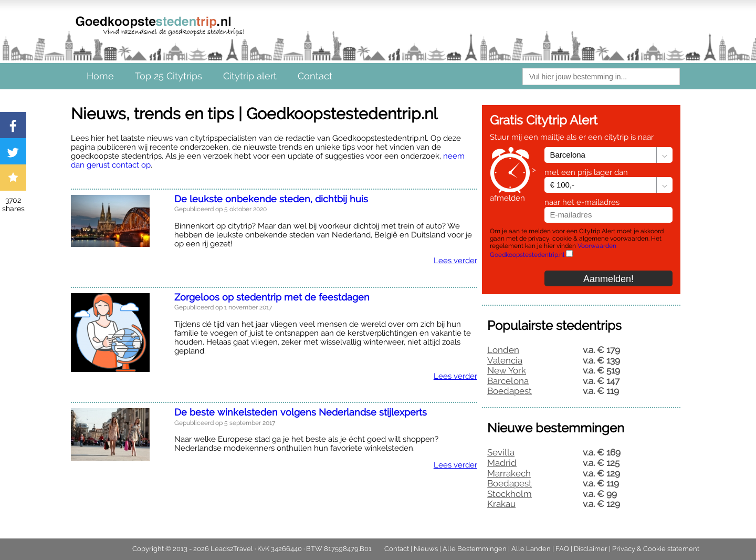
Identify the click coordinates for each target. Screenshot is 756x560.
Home (100, 76)
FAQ (562, 549)
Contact (315, 76)
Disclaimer (591, 549)
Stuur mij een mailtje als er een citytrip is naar (572, 137)
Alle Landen (531, 549)
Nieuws (426, 549)
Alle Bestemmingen (475, 549)
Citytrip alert (250, 76)
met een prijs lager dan (586, 172)
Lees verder (455, 261)
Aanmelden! (608, 279)
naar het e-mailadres (582, 202)
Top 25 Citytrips (169, 76)
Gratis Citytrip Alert (544, 120)
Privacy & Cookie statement (656, 549)
